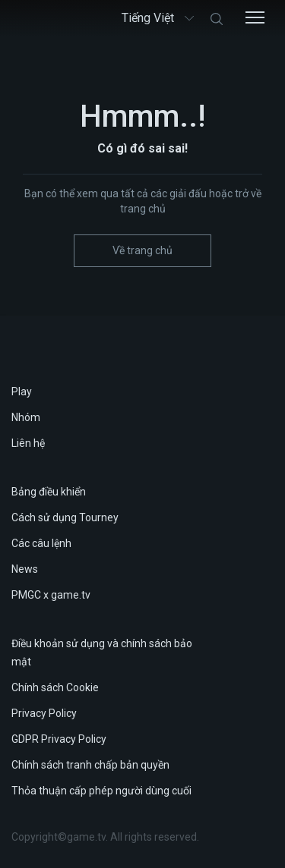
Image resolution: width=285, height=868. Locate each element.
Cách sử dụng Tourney (65, 517)
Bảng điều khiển (49, 492)
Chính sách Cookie (55, 687)
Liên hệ (28, 443)
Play (22, 392)
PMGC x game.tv (51, 595)
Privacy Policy (44, 713)
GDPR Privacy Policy (59, 739)
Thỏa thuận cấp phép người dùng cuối (101, 791)
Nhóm (26, 417)
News (25, 569)
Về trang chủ (142, 250)
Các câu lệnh (41, 543)
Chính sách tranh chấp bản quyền (90, 765)
